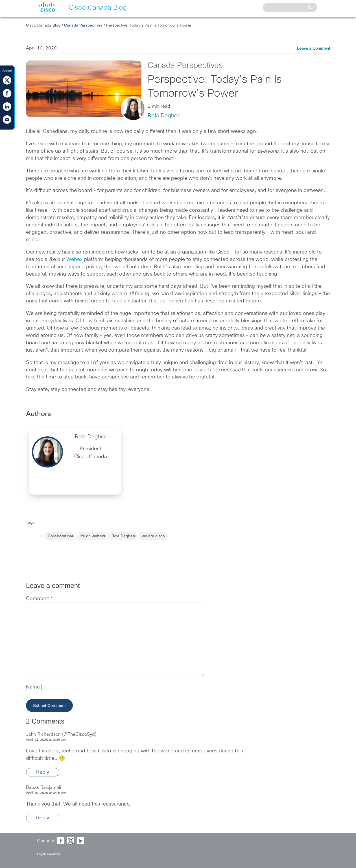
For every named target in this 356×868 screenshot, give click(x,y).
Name (34, 687)
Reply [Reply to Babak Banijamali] (43, 818)
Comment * (39, 599)
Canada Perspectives (83, 25)
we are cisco (153, 536)
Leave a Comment (314, 49)
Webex (74, 259)
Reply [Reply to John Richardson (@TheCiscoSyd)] (43, 772)
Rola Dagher (164, 116)
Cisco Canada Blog (43, 25)
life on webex (92, 536)
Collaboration (60, 536)
